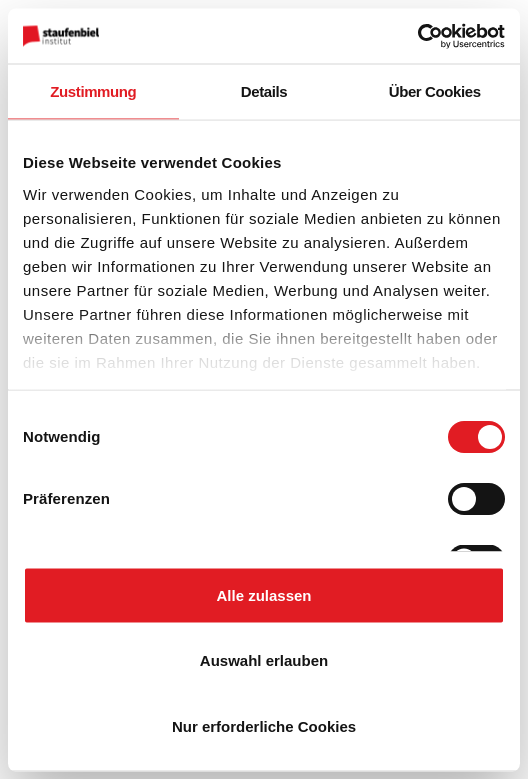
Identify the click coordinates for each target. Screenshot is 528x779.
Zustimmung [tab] (93, 91)
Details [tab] (264, 91)
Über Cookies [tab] (435, 91)
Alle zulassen (263, 594)
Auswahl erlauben (264, 660)
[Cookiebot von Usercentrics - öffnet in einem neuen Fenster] (417, 36)
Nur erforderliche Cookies (264, 725)
